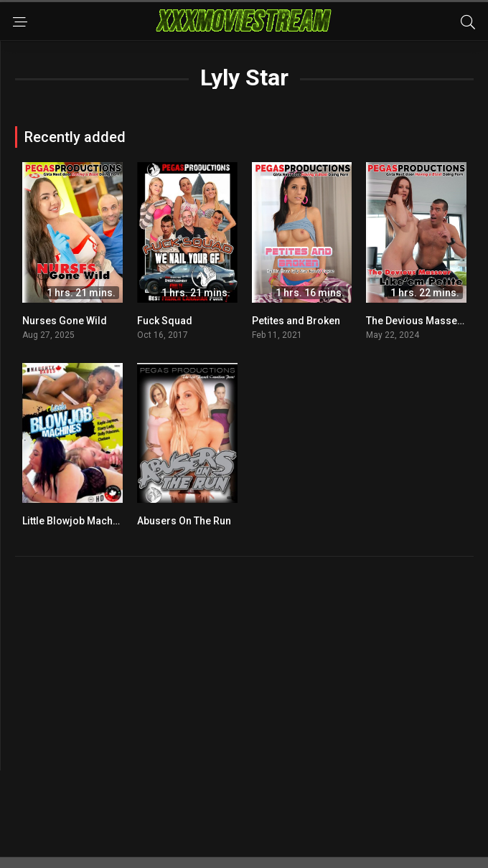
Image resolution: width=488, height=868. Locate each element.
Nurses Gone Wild (65, 321)
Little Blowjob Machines (78, 521)
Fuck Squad (165, 321)
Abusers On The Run (184, 521)
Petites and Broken (296, 321)
